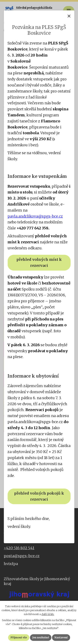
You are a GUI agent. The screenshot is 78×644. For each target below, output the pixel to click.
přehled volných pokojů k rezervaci (39, 496)
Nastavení (61, 637)
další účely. (48, 614)
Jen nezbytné (41, 637)
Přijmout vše (19, 637)
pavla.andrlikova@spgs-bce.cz (35, 216)
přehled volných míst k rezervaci (39, 262)
